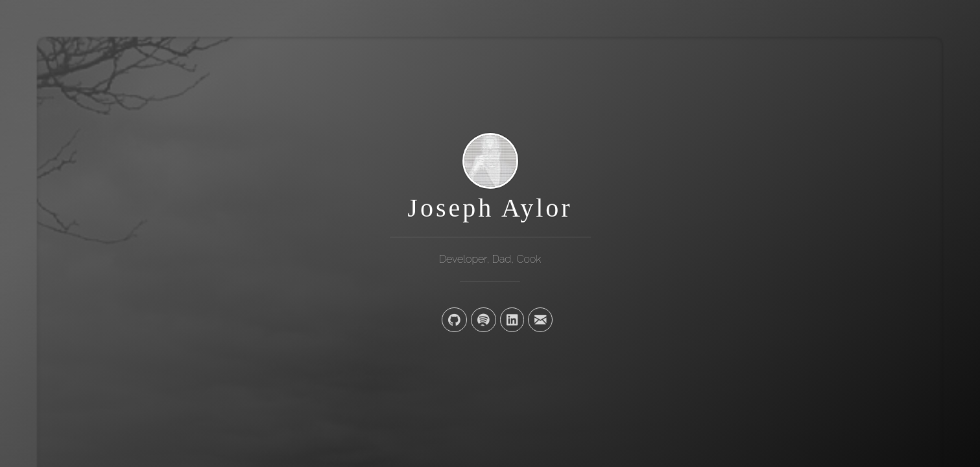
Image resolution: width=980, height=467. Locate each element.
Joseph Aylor (490, 208)
